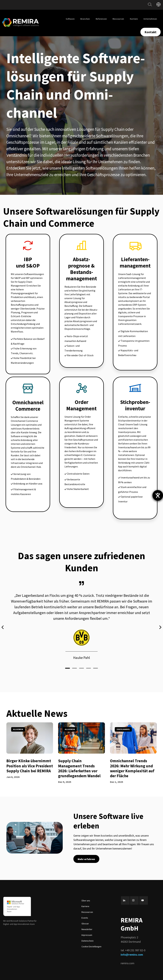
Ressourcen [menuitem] (118, 19)
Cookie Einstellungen (91, 940)
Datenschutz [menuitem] (88, 934)
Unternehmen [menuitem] (150, 19)
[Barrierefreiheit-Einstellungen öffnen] (158, 495)
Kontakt (151, 32)
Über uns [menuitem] (86, 894)
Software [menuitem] (70, 19)
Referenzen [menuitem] (101, 19)
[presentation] (3, 624)
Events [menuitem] (85, 911)
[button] (67, 662)
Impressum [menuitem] (87, 928)
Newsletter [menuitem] (87, 923)
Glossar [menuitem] (85, 917)
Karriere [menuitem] (134, 19)
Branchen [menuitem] (85, 19)
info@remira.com (132, 948)
